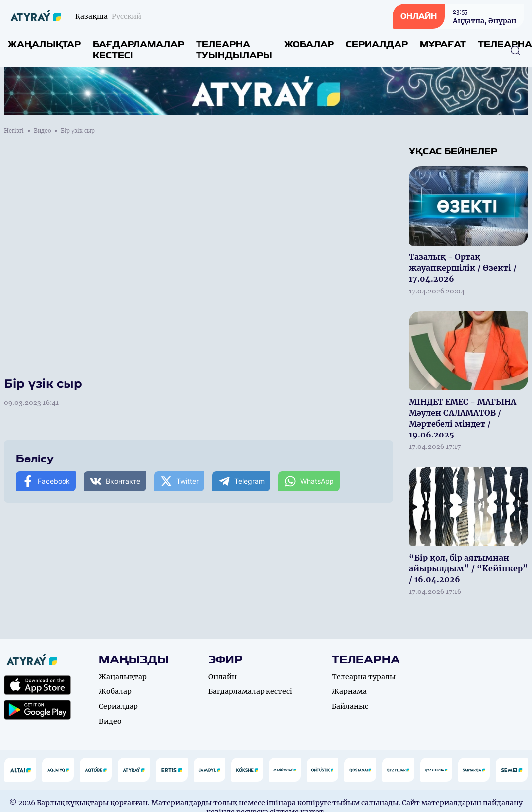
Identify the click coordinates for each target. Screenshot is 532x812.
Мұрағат (443, 44)
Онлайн (223, 677)
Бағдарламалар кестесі (138, 50)
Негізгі (14, 131)
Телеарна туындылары (234, 50)
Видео (42, 131)
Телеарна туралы (364, 677)
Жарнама (349, 691)
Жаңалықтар (44, 44)
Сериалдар (377, 44)
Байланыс (350, 706)
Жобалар (309, 44)
